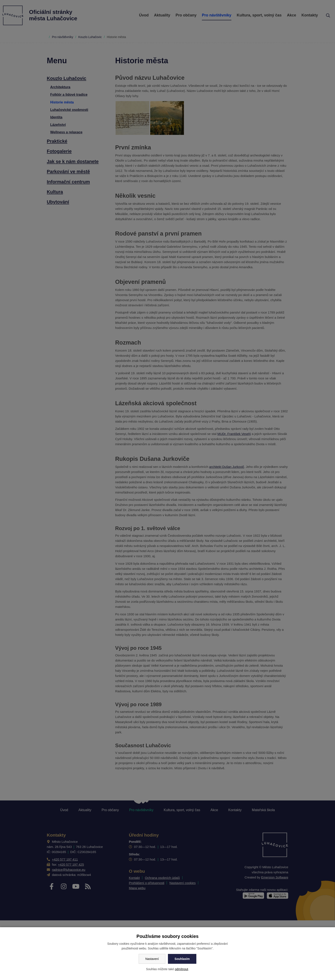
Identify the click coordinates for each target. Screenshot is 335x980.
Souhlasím (182, 959)
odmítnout (181, 969)
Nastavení (152, 959)
